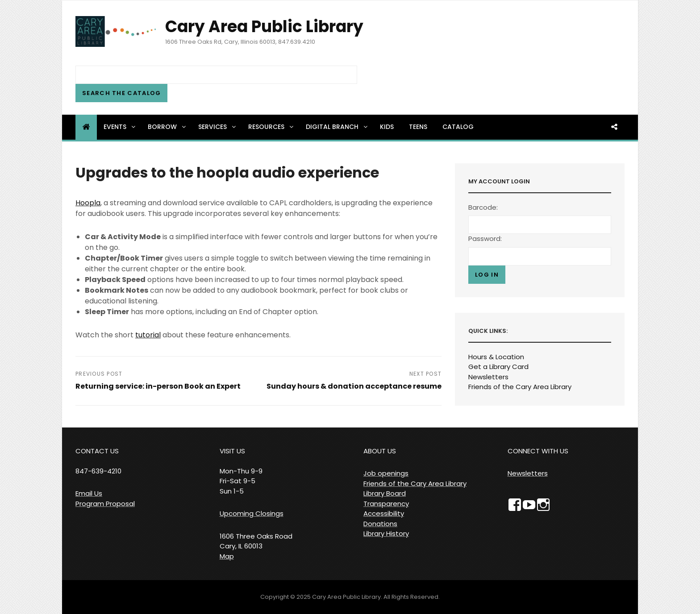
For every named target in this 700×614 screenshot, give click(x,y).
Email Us (89, 493)
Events (120, 127)
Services (218, 127)
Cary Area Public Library (264, 27)
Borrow (167, 127)
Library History (386, 533)
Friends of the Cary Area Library (520, 387)
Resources (271, 127)
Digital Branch (337, 127)
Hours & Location (496, 357)
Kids (387, 127)
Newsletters (488, 377)
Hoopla (88, 203)
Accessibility (384, 513)
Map (227, 556)
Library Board (385, 493)
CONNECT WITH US (538, 451)
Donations (380, 524)
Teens (418, 127)
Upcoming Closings (252, 513)
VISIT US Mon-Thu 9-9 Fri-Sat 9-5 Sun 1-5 (241, 471)
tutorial (148, 335)
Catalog (458, 127)
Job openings (386, 473)
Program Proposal (105, 504)
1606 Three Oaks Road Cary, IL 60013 (256, 541)
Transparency (386, 504)
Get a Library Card (498, 367)
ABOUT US (380, 451)
